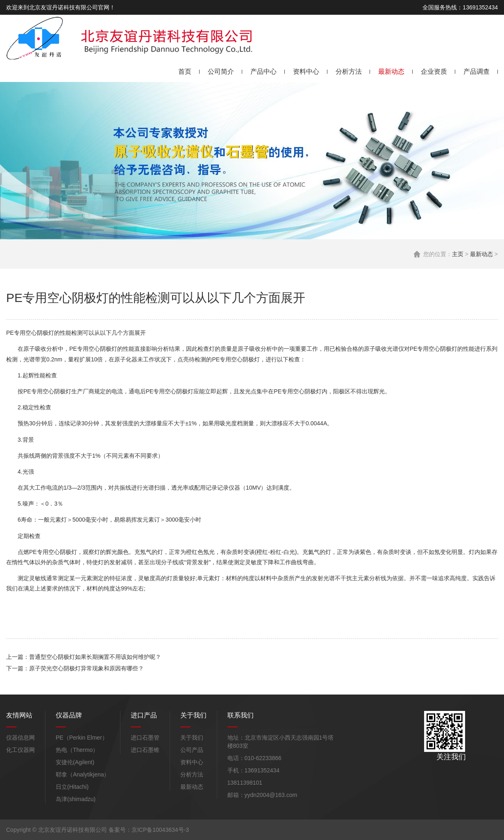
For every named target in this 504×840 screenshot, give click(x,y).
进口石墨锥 (145, 750)
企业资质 (434, 72)
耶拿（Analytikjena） (83, 774)
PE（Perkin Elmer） (82, 738)
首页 (185, 72)
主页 (458, 254)
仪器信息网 (20, 738)
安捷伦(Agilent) (75, 762)
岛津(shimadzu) (76, 799)
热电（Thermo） (77, 750)
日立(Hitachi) (72, 787)
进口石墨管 (145, 738)
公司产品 (192, 750)
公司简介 (221, 72)
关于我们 (192, 738)
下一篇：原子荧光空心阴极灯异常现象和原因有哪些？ (75, 668)
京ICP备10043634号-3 (160, 830)
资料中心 (306, 72)
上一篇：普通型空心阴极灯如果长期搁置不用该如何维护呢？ (84, 657)
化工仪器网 (20, 750)
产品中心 (263, 72)
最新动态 (391, 72)
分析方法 (349, 72)
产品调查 (477, 72)
